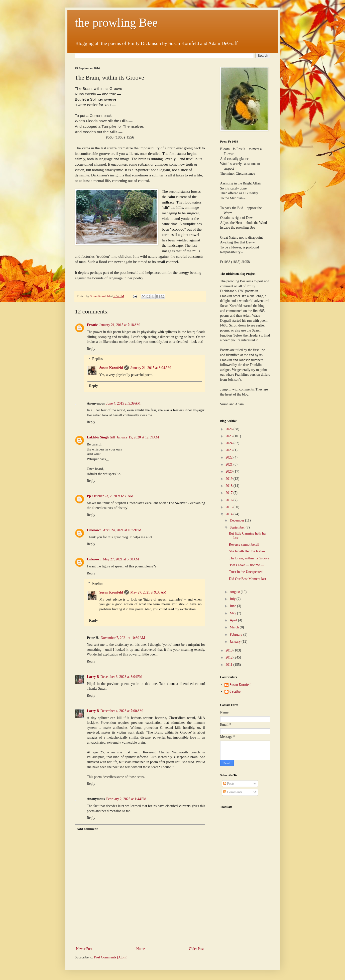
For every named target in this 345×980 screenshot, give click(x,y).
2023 (229, 450)
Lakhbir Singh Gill (101, 437)
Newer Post (84, 949)
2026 (229, 429)
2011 (229, 665)
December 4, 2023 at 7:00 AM (122, 711)
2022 (229, 457)
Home (141, 949)
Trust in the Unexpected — (248, 572)
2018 (229, 486)
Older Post (196, 949)
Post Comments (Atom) (111, 957)
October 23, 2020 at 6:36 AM (113, 496)
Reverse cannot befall (244, 544)
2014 (229, 514)
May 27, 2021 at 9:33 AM (148, 592)
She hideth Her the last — (247, 551)
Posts (229, 784)
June (233, 606)
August (235, 592)
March (235, 627)
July (233, 599)
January (236, 642)
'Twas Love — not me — (246, 565)
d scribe (235, 692)
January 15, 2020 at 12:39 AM (138, 437)
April (234, 620)
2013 (229, 650)
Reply (91, 349)
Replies (97, 359)
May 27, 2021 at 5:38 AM (121, 559)
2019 (229, 479)
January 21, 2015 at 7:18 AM (120, 325)
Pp (89, 496)
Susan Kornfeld (111, 368)
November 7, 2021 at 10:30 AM (123, 638)
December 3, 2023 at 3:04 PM (121, 677)
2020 (229, 471)
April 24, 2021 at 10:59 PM (122, 530)
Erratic (92, 325)
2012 (229, 657)
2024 (229, 443)
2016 (229, 500)
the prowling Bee (116, 22)
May (233, 613)
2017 (229, 493)
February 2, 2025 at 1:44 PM (126, 799)
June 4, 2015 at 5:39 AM (123, 403)
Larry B (93, 677)
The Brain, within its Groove (249, 558)
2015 (229, 507)
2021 (229, 464)
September (238, 527)
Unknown (94, 530)
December (237, 520)
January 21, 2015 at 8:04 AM (151, 368)
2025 (229, 436)
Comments (233, 792)
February (237, 635)
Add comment (87, 829)
